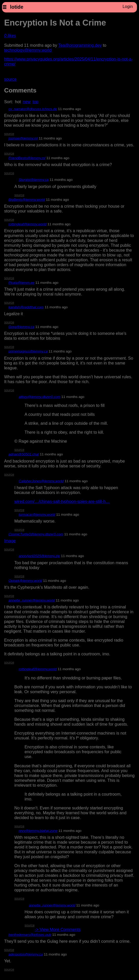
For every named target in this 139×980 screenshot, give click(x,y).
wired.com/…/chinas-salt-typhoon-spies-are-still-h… (62, 501)
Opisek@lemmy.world (25, 581)
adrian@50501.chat (24, 454)
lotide (17, 7)
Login (128, 6)
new (27, 102)
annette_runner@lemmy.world (32, 600)
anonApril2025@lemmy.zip (39, 556)
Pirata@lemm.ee (21, 283)
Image (10, 541)
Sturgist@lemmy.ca (34, 180)
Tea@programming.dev (80, 45)
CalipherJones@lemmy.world (41, 481)
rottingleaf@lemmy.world (27, 224)
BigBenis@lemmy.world (27, 200)
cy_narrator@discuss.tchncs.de (33, 109)
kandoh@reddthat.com (26, 307)
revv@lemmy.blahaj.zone (38, 831)
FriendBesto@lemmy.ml (27, 158)
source (10, 79)
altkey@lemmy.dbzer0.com (39, 397)
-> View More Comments (58, 929)
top (36, 102)
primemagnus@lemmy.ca (28, 351)
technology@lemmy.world (28, 50)
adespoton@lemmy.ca (26, 954)
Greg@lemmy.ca (21, 327)
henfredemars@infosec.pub (30, 935)
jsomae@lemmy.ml (23, 138)
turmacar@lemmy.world (37, 515)
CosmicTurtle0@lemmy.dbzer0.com (36, 534)
